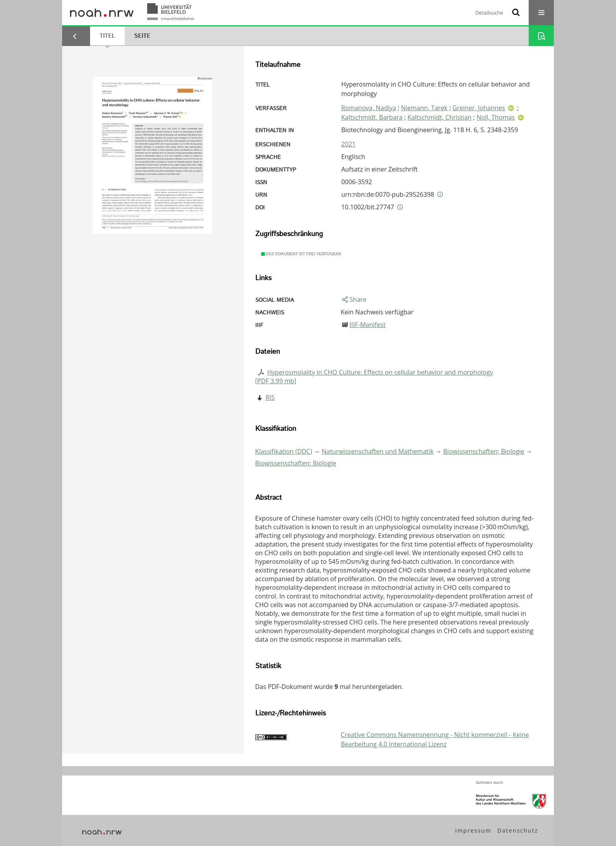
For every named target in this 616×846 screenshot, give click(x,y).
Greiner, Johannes (479, 108)
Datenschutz (518, 830)
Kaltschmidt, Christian (440, 117)
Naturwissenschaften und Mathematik (378, 451)
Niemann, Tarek (424, 108)
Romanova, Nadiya (369, 108)
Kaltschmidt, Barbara (372, 117)
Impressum (473, 830)
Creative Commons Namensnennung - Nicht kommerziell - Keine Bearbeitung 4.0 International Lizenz (435, 739)
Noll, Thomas (496, 117)
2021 (348, 144)
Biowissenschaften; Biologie (484, 451)
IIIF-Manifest (368, 325)
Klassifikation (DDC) (284, 451)
